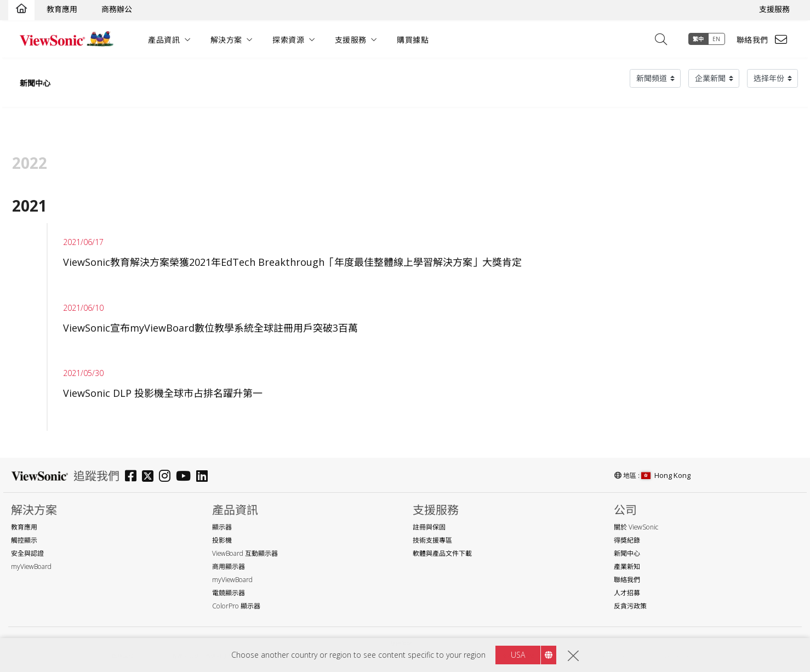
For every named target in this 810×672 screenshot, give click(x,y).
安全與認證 (27, 553)
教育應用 (62, 9)
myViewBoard (31, 566)
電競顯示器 (229, 593)
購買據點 (413, 40)
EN (717, 39)
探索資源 (288, 40)
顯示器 (222, 527)
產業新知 (627, 566)
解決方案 (226, 40)
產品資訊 (164, 40)
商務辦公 (117, 9)
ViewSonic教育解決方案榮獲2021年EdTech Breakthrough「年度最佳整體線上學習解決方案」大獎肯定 (292, 262)
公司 (625, 510)
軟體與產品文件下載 (442, 553)
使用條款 (401, 644)
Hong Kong (666, 475)
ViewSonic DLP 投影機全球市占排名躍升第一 (163, 393)
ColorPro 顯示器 (236, 606)
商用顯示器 (229, 566)
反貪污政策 (630, 606)
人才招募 (627, 593)
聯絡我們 (752, 40)
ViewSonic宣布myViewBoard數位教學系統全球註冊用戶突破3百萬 (210, 328)
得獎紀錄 (627, 540)
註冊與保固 (429, 527)
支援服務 (774, 9)
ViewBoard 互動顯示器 (245, 553)
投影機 (222, 540)
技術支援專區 (432, 540)
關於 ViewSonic (636, 527)
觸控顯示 (24, 540)
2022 (30, 163)
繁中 (698, 39)
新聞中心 (35, 83)
